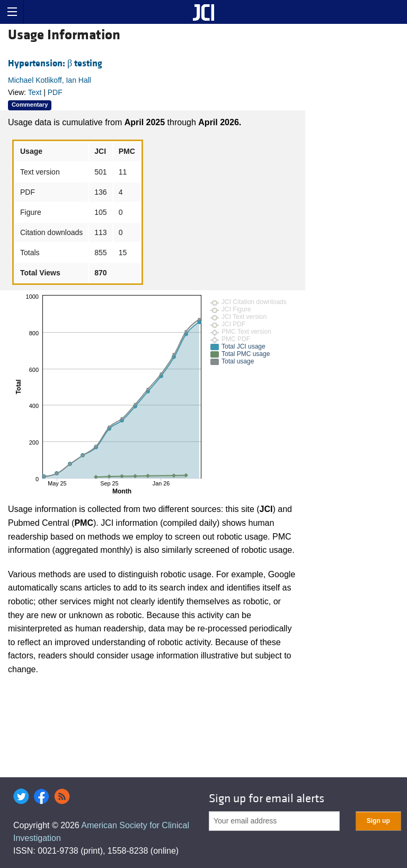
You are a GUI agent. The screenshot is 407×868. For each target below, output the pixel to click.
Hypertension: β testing (55, 63)
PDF (55, 92)
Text (35, 92)
